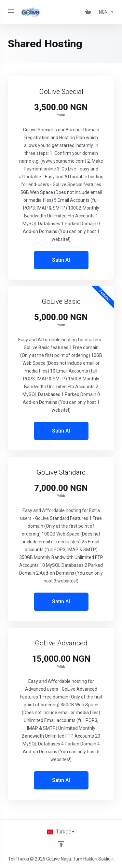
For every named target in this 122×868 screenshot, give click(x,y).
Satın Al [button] (61, 260)
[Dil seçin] (61, 832)
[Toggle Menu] (10, 12)
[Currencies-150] (105, 12)
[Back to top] (61, 844)
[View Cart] (89, 12)
